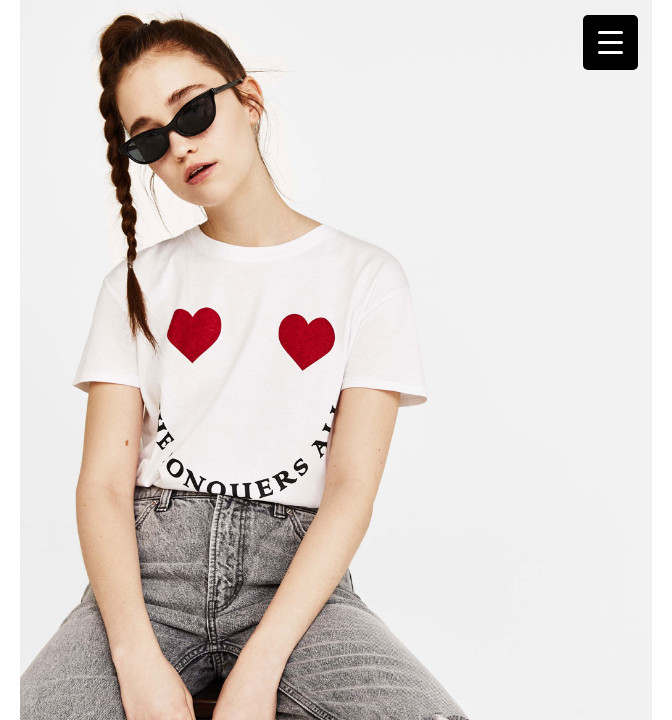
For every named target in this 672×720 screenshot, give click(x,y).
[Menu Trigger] (610, 42)
